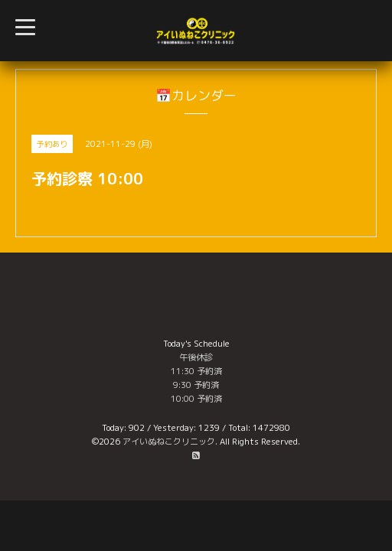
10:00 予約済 (196, 399)
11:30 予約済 (196, 371)
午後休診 (196, 357)
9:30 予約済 (196, 385)
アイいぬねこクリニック (169, 442)
